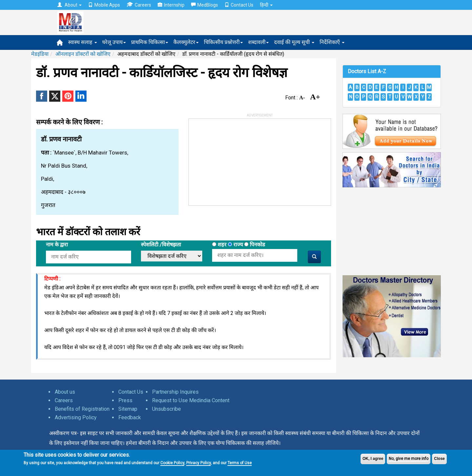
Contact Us (239, 5)
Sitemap (128, 409)
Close (439, 459)
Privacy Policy (198, 463)
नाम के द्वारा (57, 245)
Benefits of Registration (82, 409)
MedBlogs (205, 5)
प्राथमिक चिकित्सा (150, 42)
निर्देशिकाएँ (332, 42)
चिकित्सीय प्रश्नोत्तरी (223, 42)
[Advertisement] (238, 160)
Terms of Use (240, 463)
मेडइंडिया (40, 54)
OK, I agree (373, 459)
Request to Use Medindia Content (191, 400)
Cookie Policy (172, 463)
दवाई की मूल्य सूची (294, 42)
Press (125, 400)
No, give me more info (409, 459)
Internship (171, 5)
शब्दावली (258, 42)
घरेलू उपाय (114, 42)
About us (65, 392)
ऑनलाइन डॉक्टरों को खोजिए (83, 54)
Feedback (130, 417)
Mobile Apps (104, 5)
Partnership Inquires (175, 392)
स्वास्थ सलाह (83, 42)
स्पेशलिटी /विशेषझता (161, 245)
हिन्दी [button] (266, 5)
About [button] (69, 5)
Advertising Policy (76, 417)
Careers (139, 5)
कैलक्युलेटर (186, 42)
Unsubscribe (167, 409)
